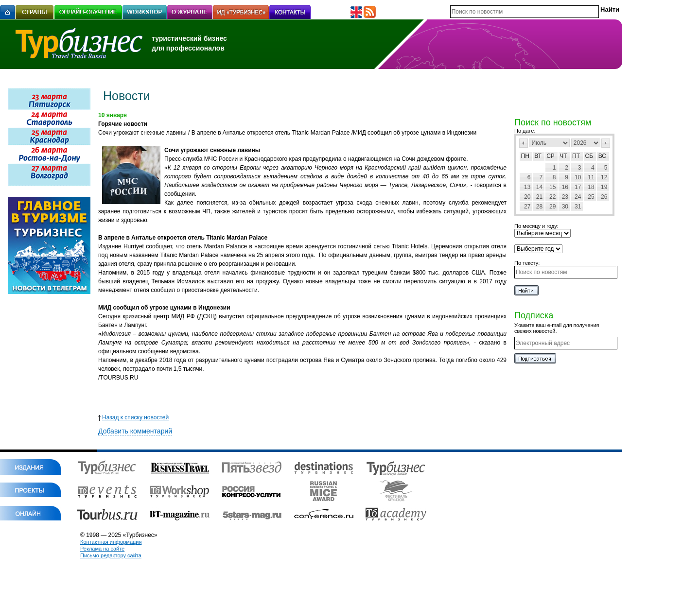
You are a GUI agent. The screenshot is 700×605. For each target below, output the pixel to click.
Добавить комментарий (135, 431)
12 (604, 177)
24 (578, 197)
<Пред (524, 143)
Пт (576, 156)
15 (552, 187)
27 (527, 207)
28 (539, 207)
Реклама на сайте (102, 549)
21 (539, 197)
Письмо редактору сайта (111, 555)
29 (552, 207)
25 (591, 197)
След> (606, 143)
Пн (525, 156)
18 (591, 187)
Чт (563, 156)
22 (552, 197)
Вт (538, 156)
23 (565, 197)
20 (527, 197)
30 (565, 207)
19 (604, 187)
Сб (589, 156)
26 (604, 197)
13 (527, 187)
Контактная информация (111, 542)
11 (591, 177)
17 (578, 187)
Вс (602, 156)
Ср (551, 156)
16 (565, 187)
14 (539, 187)
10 (578, 177)
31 (578, 207)
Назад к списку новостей (133, 417)
